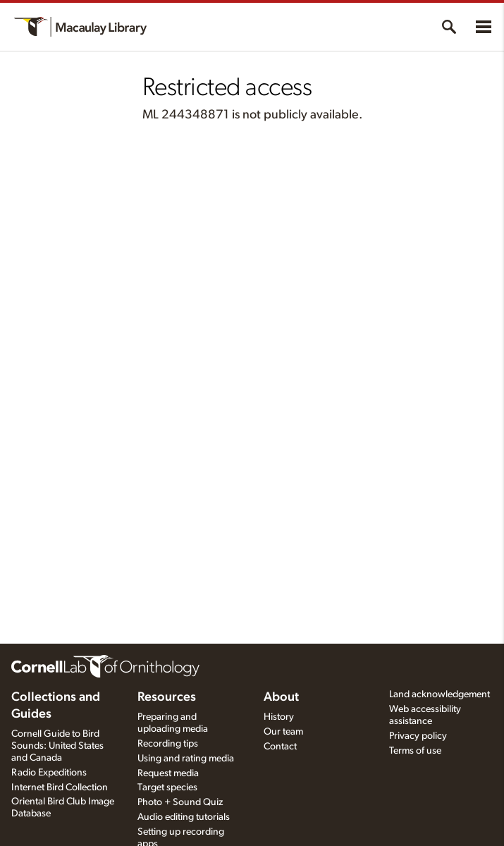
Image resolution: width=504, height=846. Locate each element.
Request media (168, 773)
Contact (280, 747)
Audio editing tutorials (184, 817)
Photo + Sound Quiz (180, 802)
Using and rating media (186, 759)
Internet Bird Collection (60, 787)
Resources (167, 697)
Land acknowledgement (440, 694)
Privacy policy (418, 736)
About (281, 697)
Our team (283, 732)
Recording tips (168, 744)
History (279, 717)
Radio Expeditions (49, 773)
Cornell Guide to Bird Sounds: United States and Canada (57, 746)
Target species (167, 787)
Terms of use (415, 751)
